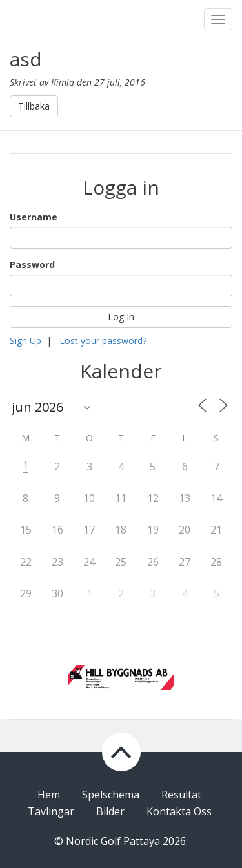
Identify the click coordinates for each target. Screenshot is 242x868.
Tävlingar (51, 811)
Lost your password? (103, 341)
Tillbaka (34, 106)
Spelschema (111, 795)
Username (34, 217)
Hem (49, 795)
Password (32, 265)
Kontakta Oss (179, 811)
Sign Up (25, 341)
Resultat (181, 795)
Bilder (110, 811)
